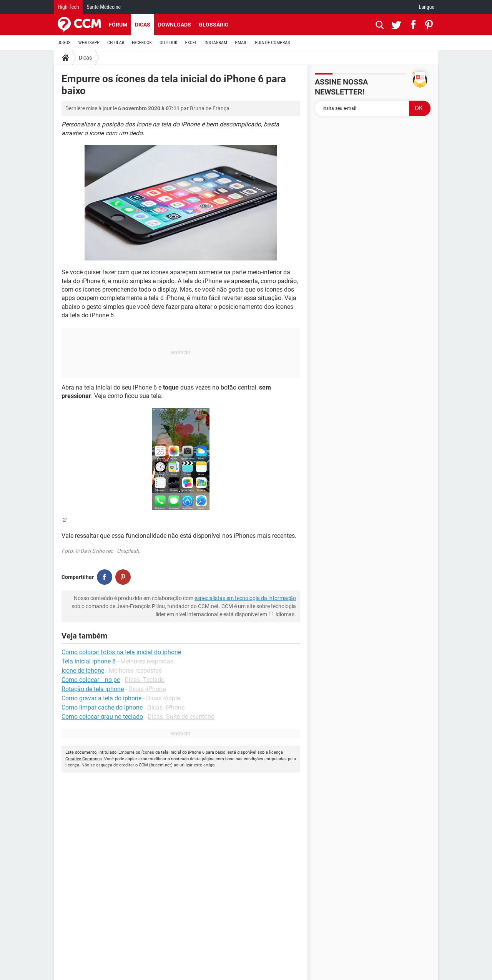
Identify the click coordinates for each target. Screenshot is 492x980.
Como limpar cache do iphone (102, 707)
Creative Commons (84, 759)
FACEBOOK (142, 43)
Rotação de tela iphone (93, 689)
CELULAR (116, 43)
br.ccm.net (161, 765)
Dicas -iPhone (147, 689)
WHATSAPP (89, 43)
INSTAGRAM (216, 43)
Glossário (214, 25)
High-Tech (68, 7)
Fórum (118, 25)
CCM (143, 765)
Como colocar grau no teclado (102, 717)
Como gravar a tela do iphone (101, 698)
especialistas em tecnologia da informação (245, 598)
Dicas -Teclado (145, 680)
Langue (427, 7)
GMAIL (241, 43)
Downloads (175, 25)
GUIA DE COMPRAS (272, 43)
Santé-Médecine (104, 7)
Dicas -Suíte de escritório (181, 717)
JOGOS (64, 43)
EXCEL (191, 43)
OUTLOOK (169, 43)
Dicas (143, 25)
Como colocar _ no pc (91, 680)
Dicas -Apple (163, 698)
